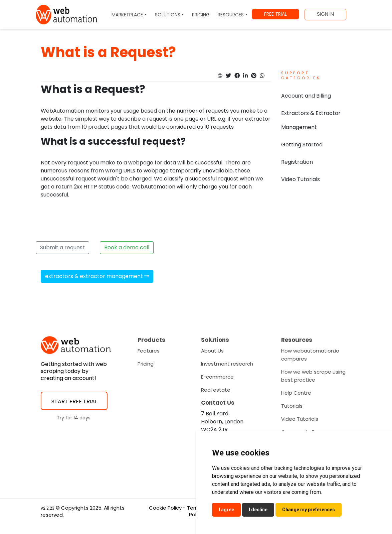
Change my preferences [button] (309, 510)
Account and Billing (306, 96)
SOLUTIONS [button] (168, 15)
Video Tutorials (301, 179)
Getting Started (302, 145)
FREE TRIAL (275, 14)
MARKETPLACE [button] (127, 15)
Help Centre (296, 393)
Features (149, 351)
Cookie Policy (165, 508)
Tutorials (292, 406)
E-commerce (217, 377)
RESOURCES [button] (231, 15)
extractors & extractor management (97, 276)
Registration (297, 162)
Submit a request (62, 247)
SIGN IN (325, 14)
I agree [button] (226, 510)
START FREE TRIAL (74, 402)
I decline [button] (258, 510)
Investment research (227, 364)
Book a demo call (127, 247)
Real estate (216, 390)
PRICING (201, 15)
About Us (212, 351)
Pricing (146, 364)
